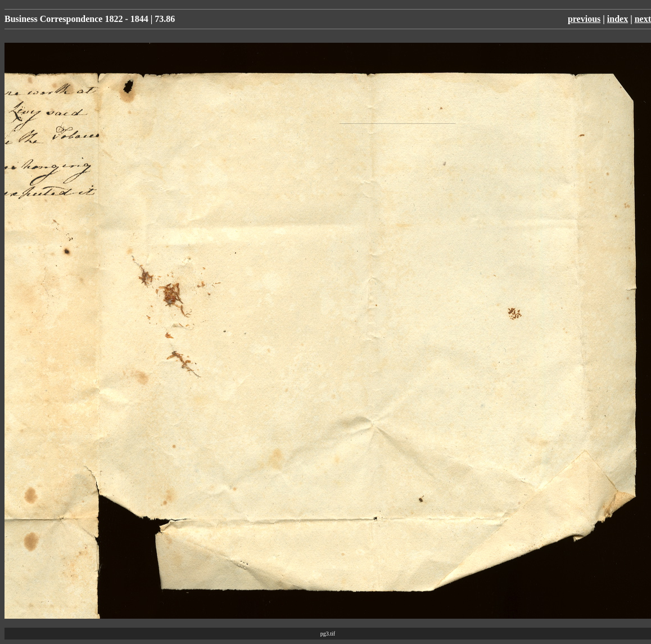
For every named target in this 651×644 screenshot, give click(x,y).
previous (584, 19)
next (643, 19)
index (618, 19)
